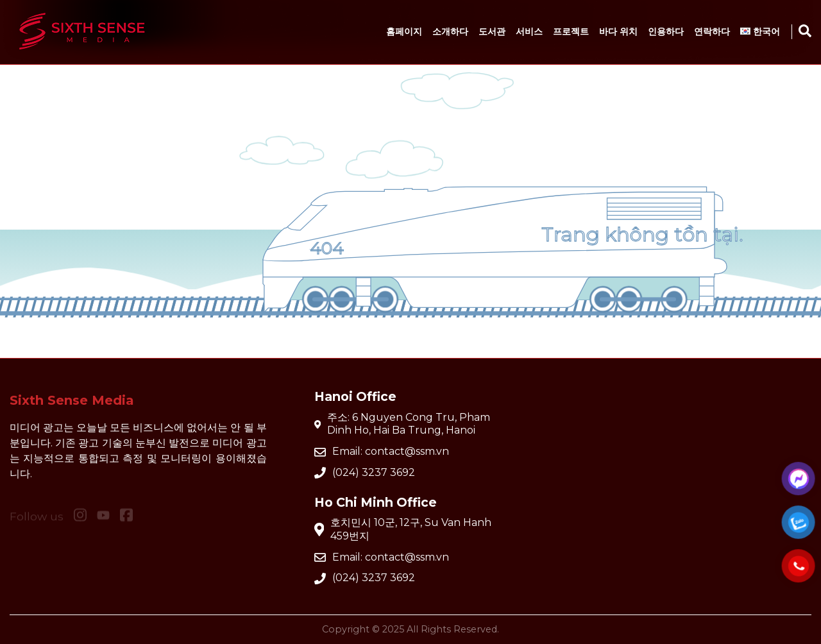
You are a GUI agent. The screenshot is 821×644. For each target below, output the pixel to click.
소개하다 (450, 31)
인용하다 (666, 31)
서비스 (529, 31)
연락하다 (712, 31)
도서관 (492, 31)
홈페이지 (404, 31)
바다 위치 (618, 31)
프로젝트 (571, 31)
